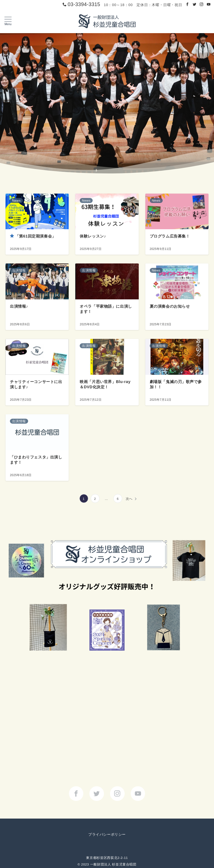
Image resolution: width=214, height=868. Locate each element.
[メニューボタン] (8, 21)
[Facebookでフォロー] (188, 5)
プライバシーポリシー (107, 834)
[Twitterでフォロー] (195, 5)
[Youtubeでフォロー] (209, 5)
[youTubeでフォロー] (138, 794)
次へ (129, 499)
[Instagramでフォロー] (202, 5)
